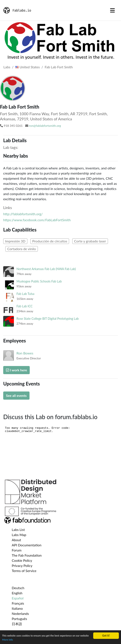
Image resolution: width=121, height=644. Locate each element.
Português (19, 619)
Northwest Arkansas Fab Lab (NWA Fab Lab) (46, 269)
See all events (16, 395)
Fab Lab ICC (24, 306)
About (16, 540)
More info (18, 640)
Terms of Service (24, 571)
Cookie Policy (22, 560)
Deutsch (18, 588)
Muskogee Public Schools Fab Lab (39, 281)
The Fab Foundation (27, 555)
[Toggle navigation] (112, 10)
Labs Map (19, 535)
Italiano (17, 608)
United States (27, 67)
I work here (16, 370)
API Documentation (27, 545)
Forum (17, 550)
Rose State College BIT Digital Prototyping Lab (48, 319)
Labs (7, 67)
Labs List (18, 530)
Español (18, 598)
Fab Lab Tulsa (25, 294)
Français (18, 603)
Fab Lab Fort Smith (59, 67)
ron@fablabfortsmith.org (45, 126)
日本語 (17, 624)
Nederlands (20, 613)
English (17, 593)
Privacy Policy (22, 566)
